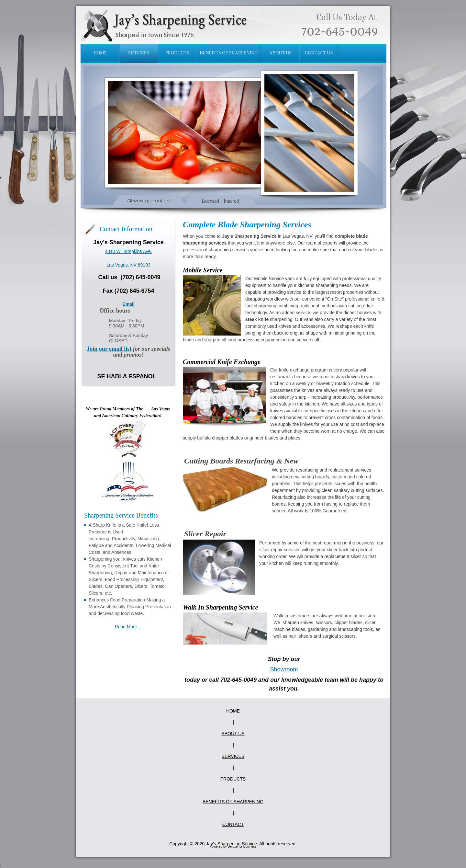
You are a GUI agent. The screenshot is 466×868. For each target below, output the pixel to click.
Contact (233, 824)
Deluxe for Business (242, 846)
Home (233, 711)
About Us (233, 734)
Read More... (128, 627)
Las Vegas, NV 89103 (128, 265)
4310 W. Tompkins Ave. (128, 251)
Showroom (284, 669)
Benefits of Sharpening (233, 802)
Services (233, 756)
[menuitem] (100, 53)
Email (128, 304)
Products (233, 779)
